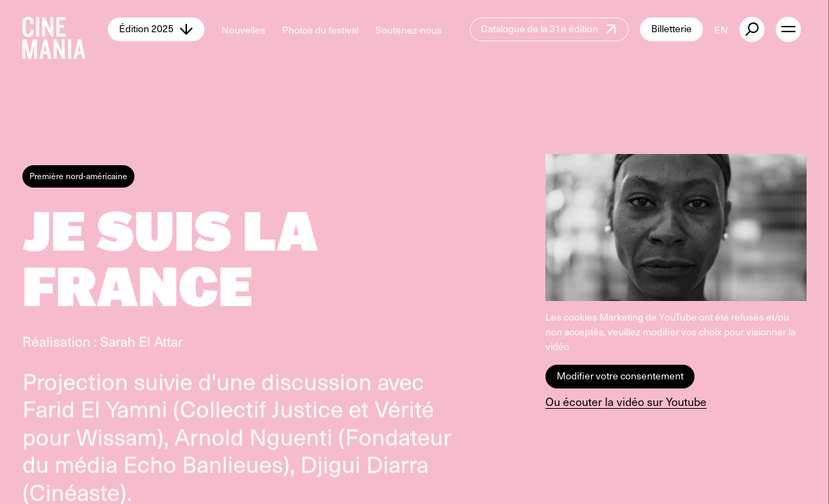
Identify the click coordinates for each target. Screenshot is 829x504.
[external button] (752, 29)
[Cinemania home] (65, 29)
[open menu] (788, 29)
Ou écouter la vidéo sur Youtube (626, 401)
